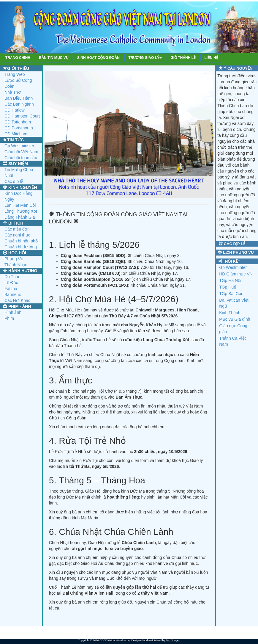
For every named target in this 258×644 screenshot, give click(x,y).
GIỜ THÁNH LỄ (183, 58)
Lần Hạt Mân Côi (20, 205)
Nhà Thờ (13, 92)
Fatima (11, 289)
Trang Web (15, 74)
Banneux (13, 294)
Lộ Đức (11, 283)
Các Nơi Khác (17, 300)
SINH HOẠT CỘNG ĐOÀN (98, 58)
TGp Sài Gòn (231, 294)
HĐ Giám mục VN (236, 274)
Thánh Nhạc (16, 265)
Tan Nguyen (173, 640)
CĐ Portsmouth (19, 128)
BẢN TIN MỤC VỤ (54, 58)
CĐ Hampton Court (22, 116)
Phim (9, 318)
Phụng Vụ (14, 259)
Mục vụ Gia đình (235, 319)
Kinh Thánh (230, 313)
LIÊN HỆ (211, 58)
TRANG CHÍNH (18, 58)
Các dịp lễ (14, 181)
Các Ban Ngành (19, 104)
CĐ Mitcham (16, 134)
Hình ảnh (13, 312)
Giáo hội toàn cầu (21, 158)
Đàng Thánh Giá (20, 217)
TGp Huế (228, 287)
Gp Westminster (19, 146)
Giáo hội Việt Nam (21, 152)
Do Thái (12, 277)
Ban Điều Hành (19, 98)
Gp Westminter (233, 267)
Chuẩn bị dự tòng (21, 247)
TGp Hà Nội (230, 281)
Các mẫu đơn (17, 229)
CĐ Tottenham (18, 122)
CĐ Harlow (15, 110)
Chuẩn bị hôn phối (22, 241)
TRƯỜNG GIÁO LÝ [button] (145, 58)
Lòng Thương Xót (21, 211)
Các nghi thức (17, 235)
